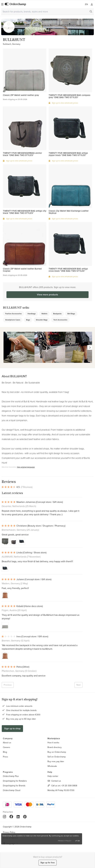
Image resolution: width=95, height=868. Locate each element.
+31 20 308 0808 (69, 786)
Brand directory (55, 747)
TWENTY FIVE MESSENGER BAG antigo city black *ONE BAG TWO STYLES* (25, 212)
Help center (53, 776)
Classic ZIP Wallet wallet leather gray (21, 95)
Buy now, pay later (56, 761)
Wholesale (52, 766)
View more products (48, 295)
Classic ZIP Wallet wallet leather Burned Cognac (22, 270)
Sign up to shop (12, 728)
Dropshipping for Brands (14, 786)
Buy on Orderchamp (57, 752)
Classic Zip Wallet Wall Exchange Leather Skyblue (69, 212)
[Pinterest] (25, 817)
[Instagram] (4, 817)
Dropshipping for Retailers (15, 781)
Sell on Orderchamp (57, 757)
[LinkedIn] (18, 817)
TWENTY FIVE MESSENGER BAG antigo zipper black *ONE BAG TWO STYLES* (68, 154)
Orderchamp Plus (11, 776)
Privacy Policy (9, 832)
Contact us (56, 781)
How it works (53, 743)
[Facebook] (11, 817)
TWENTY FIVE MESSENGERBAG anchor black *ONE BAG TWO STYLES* (22, 154)
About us (7, 743)
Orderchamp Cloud (12, 790)
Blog (5, 752)
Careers (7, 747)
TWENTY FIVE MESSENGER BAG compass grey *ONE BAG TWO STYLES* (69, 96)
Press (5, 757)
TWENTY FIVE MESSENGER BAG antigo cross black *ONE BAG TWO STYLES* (68, 270)
